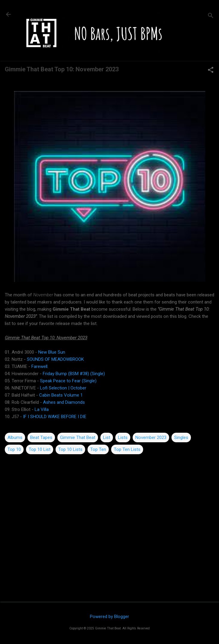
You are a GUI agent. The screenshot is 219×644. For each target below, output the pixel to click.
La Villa (42, 409)
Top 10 (14, 449)
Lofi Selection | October (63, 388)
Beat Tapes (41, 437)
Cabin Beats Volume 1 (61, 395)
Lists (123, 437)
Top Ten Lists (127, 449)
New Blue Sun (52, 352)
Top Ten (98, 449)
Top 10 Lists (70, 449)
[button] (211, 70)
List (107, 437)
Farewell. (40, 366)
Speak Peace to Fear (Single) (68, 381)
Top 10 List (40, 449)
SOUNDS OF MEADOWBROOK (55, 359)
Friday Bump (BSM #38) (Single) (74, 374)
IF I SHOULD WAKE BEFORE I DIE (55, 417)
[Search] (211, 16)
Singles (181, 437)
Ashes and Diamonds (64, 402)
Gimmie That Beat (78, 437)
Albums (15, 437)
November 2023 (151, 437)
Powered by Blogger (109, 617)
